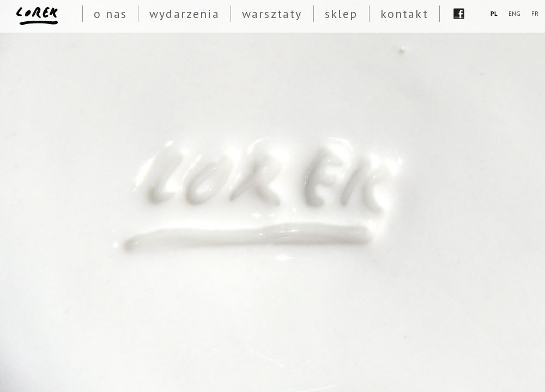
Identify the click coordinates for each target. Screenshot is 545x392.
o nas (110, 14)
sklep (341, 14)
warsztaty (272, 14)
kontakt (404, 14)
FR (535, 14)
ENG (514, 14)
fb (459, 14)
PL (494, 14)
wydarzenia (184, 14)
